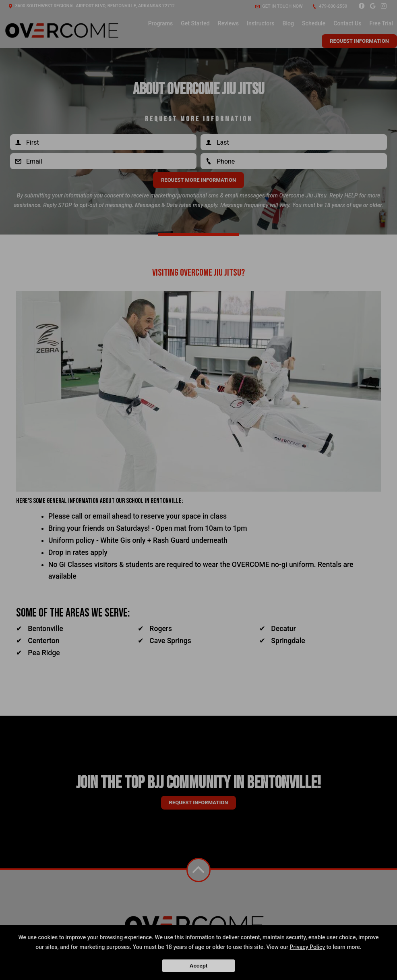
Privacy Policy (308, 947)
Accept (198, 966)
